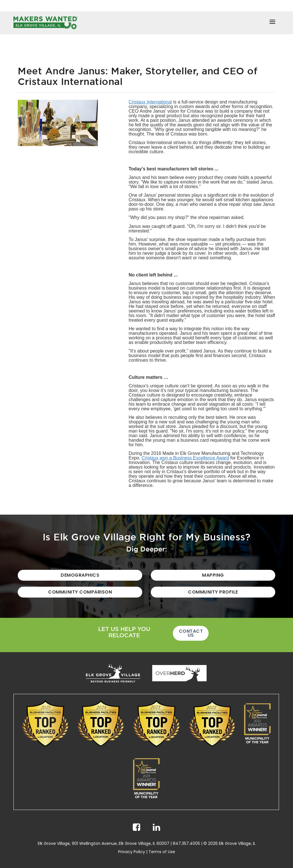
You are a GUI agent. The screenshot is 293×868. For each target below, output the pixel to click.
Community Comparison (80, 592)
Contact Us (191, 633)
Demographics (80, 575)
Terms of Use (162, 852)
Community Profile (213, 592)
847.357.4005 (186, 843)
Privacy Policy (132, 852)
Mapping (213, 575)
